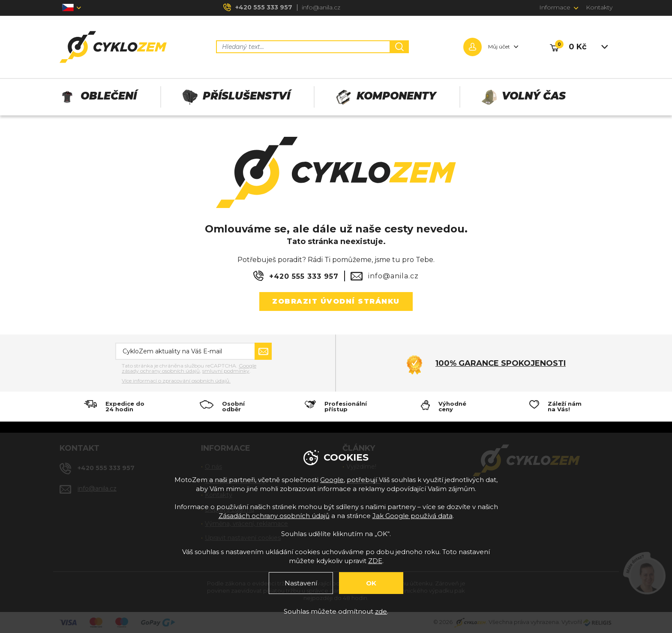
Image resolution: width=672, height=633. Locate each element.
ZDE (375, 561)
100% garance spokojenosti (501, 363)
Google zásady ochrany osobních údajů (189, 368)
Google (332, 480)
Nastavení (301, 583)
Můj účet (499, 47)
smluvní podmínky (226, 371)
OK (371, 583)
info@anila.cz (321, 7)
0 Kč (578, 47)
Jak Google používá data (412, 516)
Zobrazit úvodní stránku (336, 301)
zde (381, 611)
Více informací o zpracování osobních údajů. (176, 381)
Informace (555, 7)
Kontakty (599, 7)
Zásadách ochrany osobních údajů (274, 516)
